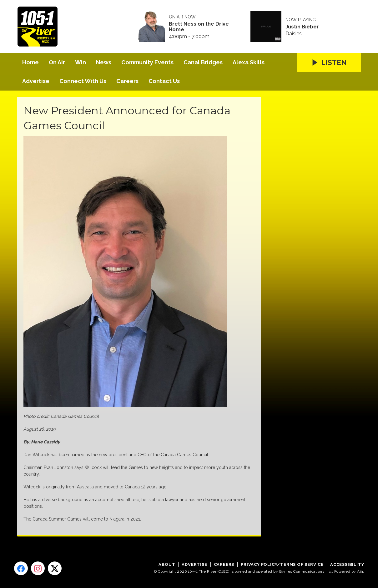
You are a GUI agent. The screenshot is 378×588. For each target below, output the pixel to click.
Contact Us (164, 81)
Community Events (147, 62)
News (104, 62)
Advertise (36, 81)
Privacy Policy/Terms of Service (282, 564)
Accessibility (347, 564)
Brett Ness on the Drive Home (199, 27)
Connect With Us (83, 81)
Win (81, 62)
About (167, 564)
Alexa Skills (249, 62)
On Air (57, 62)
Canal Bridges (203, 62)
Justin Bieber (302, 27)
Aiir (360, 571)
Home (30, 62)
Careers (127, 81)
